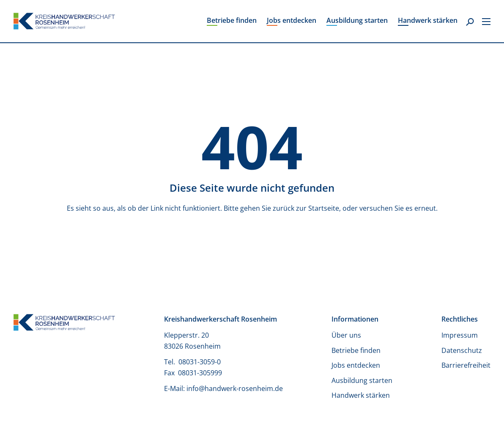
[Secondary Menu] (486, 21)
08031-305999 (200, 373)
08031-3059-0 (200, 362)
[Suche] (470, 22)
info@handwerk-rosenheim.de (235, 388)
